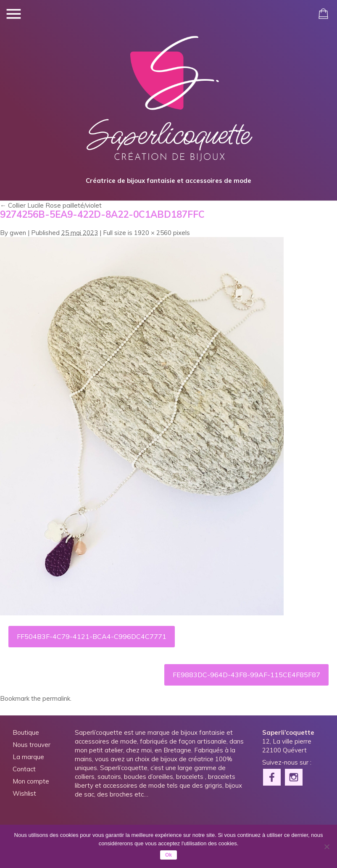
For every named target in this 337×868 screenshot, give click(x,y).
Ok (168, 855)
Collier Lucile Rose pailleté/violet (51, 205)
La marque (28, 757)
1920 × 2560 (153, 233)
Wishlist (24, 793)
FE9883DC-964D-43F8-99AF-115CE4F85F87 (246, 675)
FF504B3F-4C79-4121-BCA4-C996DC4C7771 (92, 636)
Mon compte (31, 781)
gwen (18, 233)
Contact (24, 769)
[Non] (326, 847)
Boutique (26, 732)
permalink (56, 698)
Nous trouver (32, 745)
